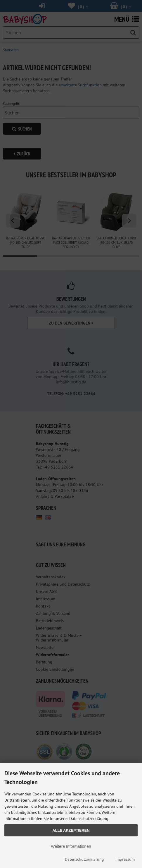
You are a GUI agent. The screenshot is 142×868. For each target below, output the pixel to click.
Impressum (125, 859)
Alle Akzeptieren (71, 830)
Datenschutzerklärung (84, 859)
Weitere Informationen (71, 846)
